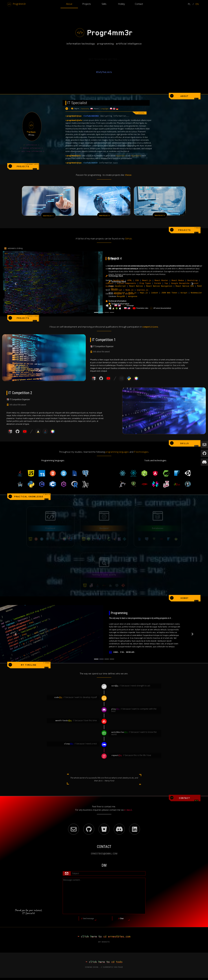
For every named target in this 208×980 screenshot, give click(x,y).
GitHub (128, 234)
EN (197, 4)
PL (189, 4)
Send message (89, 914)
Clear (124, 914)
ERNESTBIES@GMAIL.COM (104, 849)
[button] (16, 279)
